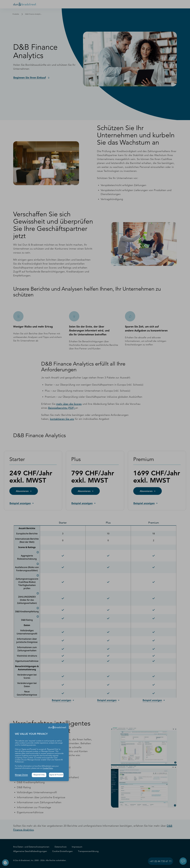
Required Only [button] (39, 775)
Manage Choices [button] (21, 775)
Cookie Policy (48, 768)
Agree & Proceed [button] (56, 775)
